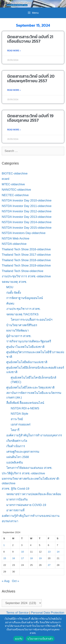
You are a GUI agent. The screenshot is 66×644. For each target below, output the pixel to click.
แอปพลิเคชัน (15, 463)
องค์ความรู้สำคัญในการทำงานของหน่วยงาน (31, 516)
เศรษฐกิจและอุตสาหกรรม (23, 452)
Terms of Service (18, 613)
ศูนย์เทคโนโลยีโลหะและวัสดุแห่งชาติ (30, 388)
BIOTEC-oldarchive (15, 173)
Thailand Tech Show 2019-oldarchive (26, 266)
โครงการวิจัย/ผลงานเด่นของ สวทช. (29, 468)
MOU (10, 287)
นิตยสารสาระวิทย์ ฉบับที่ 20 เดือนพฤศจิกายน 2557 (31, 78)
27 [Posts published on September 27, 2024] (49, 565)
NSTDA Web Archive (16, 239)
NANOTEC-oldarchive (16, 190)
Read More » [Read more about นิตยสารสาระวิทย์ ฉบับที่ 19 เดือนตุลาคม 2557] (14, 130)
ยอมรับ (19, 639)
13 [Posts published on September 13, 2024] (49, 552)
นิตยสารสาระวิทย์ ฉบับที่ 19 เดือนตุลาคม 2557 (30, 118)
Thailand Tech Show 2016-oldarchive (26, 249)
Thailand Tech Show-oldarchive (23, 271)
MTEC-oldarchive (13, 184)
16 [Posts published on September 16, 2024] (14, 558)
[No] (62, 629)
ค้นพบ (10, 304)
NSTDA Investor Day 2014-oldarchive (27, 222)
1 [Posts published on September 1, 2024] (4, 545)
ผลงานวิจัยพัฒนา (18, 331)
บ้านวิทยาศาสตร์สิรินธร (22, 325)
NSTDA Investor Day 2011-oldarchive (27, 206)
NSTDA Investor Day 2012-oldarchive (27, 211)
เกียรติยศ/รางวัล (17, 441)
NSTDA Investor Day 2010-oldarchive (27, 200)
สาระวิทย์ (17, 419)
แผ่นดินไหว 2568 (18, 457)
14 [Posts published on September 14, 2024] (58, 552)
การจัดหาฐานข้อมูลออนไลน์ (25, 298)
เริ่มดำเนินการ (16, 446)
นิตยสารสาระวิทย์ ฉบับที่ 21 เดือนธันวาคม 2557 (30, 39)
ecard (6, 179)
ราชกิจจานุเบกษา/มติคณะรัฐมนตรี (29, 341)
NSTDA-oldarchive (14, 244)
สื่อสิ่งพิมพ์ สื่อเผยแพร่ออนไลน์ (25, 403)
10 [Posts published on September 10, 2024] (22, 552)
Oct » (16, 581)
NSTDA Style (19, 414)
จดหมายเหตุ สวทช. (14, 282)
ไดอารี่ (15, 430)
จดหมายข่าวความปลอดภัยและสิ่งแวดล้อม (34, 494)
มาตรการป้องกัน (17, 499)
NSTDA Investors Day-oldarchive (24, 233)
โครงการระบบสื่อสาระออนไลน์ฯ (32, 320)
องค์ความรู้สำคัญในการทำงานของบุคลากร (34, 435)
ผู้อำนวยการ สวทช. (19, 336)
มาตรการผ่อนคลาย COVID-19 (26, 505)
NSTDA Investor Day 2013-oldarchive (27, 217)
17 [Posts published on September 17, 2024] (22, 558)
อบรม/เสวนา (10, 521)
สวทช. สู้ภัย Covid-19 (15, 489)
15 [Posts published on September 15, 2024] (5, 558)
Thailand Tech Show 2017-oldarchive (26, 255)
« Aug (6, 581)
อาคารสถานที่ (15, 510)
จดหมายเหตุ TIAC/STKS (23, 314)
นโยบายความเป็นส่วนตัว (40, 639)
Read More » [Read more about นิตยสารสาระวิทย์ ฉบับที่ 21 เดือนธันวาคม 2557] (14, 51)
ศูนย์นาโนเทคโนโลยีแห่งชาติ (25, 347)
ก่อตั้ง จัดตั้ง (14, 293)
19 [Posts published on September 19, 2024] (40, 558)
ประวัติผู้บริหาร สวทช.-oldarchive (23, 473)
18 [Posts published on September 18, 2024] (31, 558)
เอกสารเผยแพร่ (21, 425)
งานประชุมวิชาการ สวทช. (23, 309)
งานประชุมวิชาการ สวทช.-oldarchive (26, 276)
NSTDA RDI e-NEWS (25, 408)
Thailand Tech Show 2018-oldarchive (26, 260)
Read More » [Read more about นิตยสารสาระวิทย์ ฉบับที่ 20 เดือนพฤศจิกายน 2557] (14, 90)
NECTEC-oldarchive (15, 195)
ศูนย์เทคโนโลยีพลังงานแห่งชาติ (27, 362)
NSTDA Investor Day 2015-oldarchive (27, 228)
